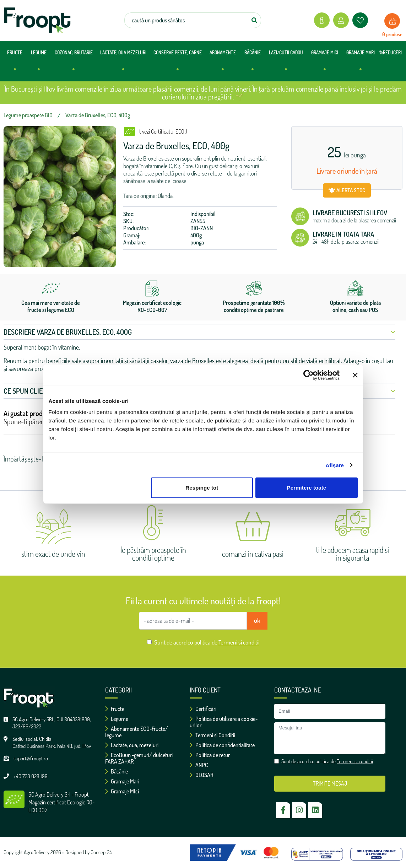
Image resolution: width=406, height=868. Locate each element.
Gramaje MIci (122, 791)
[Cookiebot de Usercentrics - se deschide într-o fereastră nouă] (308, 375)
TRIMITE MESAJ (330, 783)
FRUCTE (15, 64)
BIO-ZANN (202, 228)
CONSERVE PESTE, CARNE (178, 64)
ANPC (199, 765)
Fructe (115, 709)
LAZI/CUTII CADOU (286, 64)
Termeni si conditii (239, 642)
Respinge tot (202, 488)
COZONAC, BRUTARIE (74, 64)
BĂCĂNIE (253, 64)
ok (257, 620)
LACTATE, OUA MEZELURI (123, 64)
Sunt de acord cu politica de (207, 642)
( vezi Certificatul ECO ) (163, 131)
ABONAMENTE (223, 64)
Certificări (203, 709)
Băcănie (117, 771)
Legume (117, 719)
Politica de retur (210, 755)
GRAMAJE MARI (361, 64)
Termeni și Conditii (212, 735)
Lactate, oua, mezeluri (132, 745)
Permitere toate (307, 488)
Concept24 (101, 852)
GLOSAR (202, 775)
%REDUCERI (391, 53)
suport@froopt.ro (31, 758)
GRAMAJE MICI (325, 64)
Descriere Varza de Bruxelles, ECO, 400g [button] (199, 332)
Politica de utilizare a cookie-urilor (224, 722)
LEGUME (39, 64)
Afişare (335, 465)
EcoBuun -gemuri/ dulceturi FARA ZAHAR (139, 758)
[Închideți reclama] (355, 375)
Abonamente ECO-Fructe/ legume (137, 732)
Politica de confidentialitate (222, 745)
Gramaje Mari (122, 781)
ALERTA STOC (347, 190)
